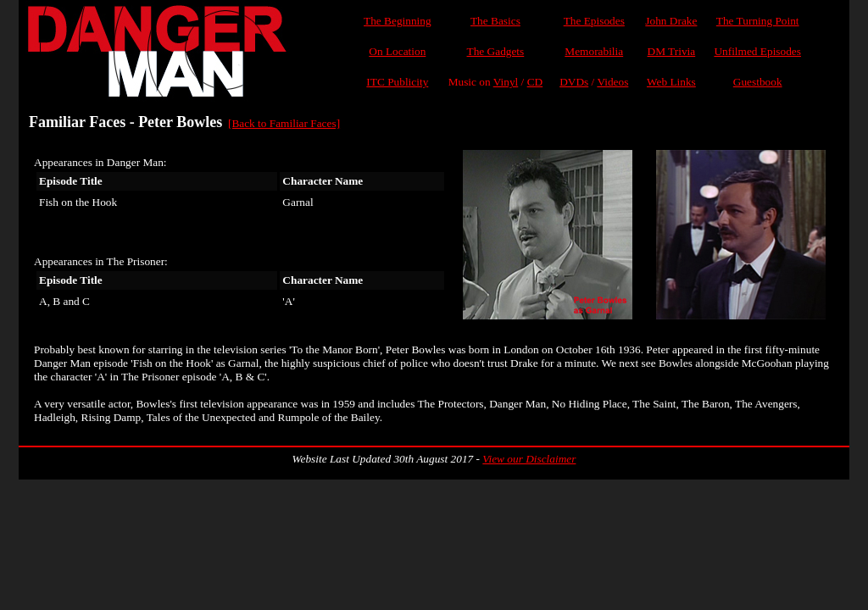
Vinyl (506, 82)
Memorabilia (594, 51)
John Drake (671, 21)
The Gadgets (496, 51)
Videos (612, 82)
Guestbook (758, 82)
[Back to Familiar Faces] (284, 123)
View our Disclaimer (529, 459)
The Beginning (398, 21)
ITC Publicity (397, 82)
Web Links (671, 82)
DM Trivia (672, 51)
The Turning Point (758, 21)
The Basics (495, 21)
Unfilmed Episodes (757, 51)
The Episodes (594, 21)
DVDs (574, 82)
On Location (397, 51)
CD (535, 82)
